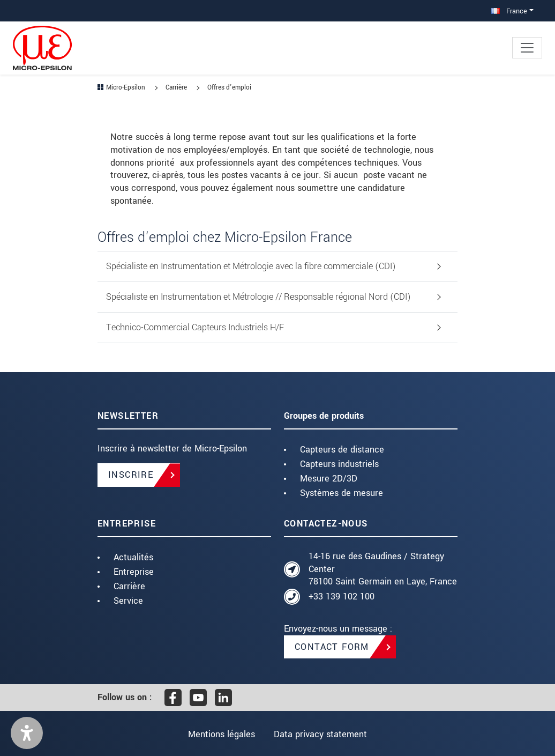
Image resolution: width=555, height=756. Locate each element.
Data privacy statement (321, 734)
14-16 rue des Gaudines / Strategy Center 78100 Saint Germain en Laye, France (383, 569)
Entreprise (134, 572)
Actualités (133, 557)
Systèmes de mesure (342, 493)
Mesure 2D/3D (329, 479)
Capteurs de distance (342, 450)
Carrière (129, 586)
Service (128, 601)
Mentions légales (220, 734)
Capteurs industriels (339, 464)
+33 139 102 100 (342, 596)
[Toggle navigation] (527, 48)
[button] (27, 733)
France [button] (509, 11)
